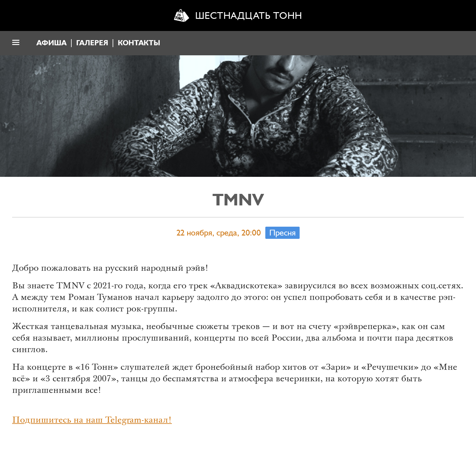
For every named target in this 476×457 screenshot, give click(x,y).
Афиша (51, 43)
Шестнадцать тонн (249, 16)
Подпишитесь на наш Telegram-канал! (92, 421)
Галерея (92, 43)
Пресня (282, 233)
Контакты (139, 43)
